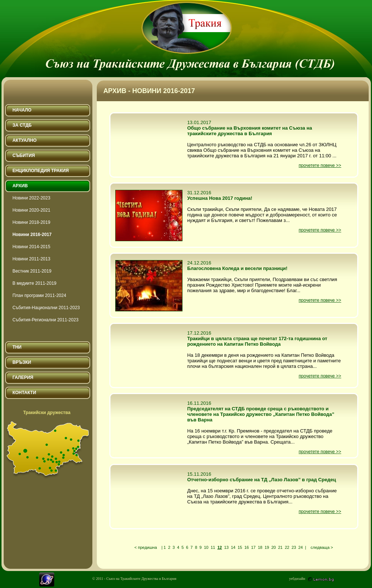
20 (273, 547)
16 (246, 547)
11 (213, 547)
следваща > (322, 547)
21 (280, 547)
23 (294, 547)
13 (226, 547)
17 (253, 547)
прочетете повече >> (320, 165)
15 (240, 547)
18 (260, 547)
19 (267, 547)
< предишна (146, 547)
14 (233, 547)
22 (287, 547)
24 (300, 547)
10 (206, 547)
